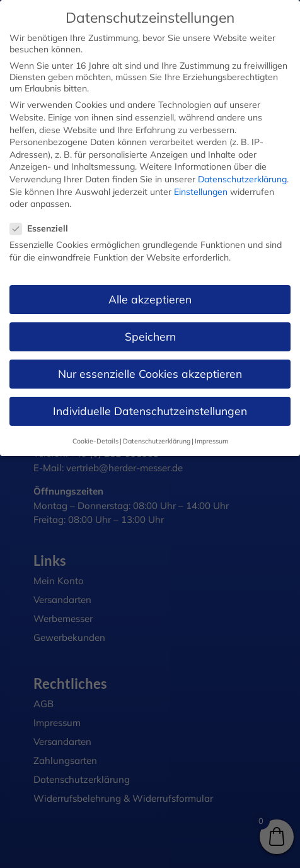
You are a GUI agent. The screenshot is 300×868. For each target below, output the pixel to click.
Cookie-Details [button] (95, 441)
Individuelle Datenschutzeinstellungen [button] (150, 411)
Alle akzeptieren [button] (150, 299)
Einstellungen (201, 192)
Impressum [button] (211, 441)
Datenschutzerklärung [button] (157, 441)
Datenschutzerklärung (242, 179)
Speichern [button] (150, 336)
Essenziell (44, 228)
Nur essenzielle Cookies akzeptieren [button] (150, 373)
